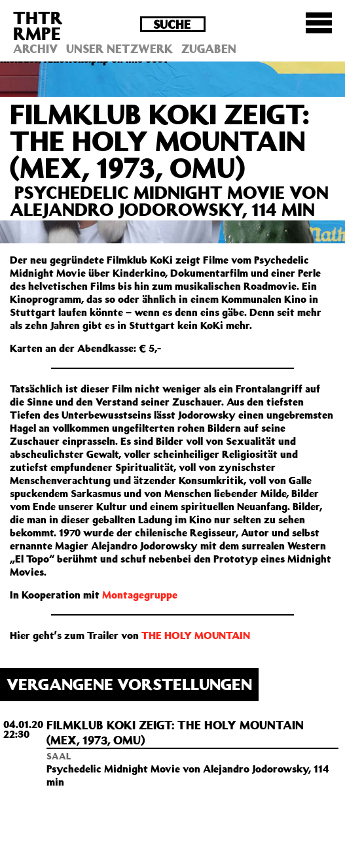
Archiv (35, 48)
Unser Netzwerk (119, 48)
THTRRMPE (38, 25)
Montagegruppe (140, 595)
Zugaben (209, 48)
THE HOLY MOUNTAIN (196, 635)
